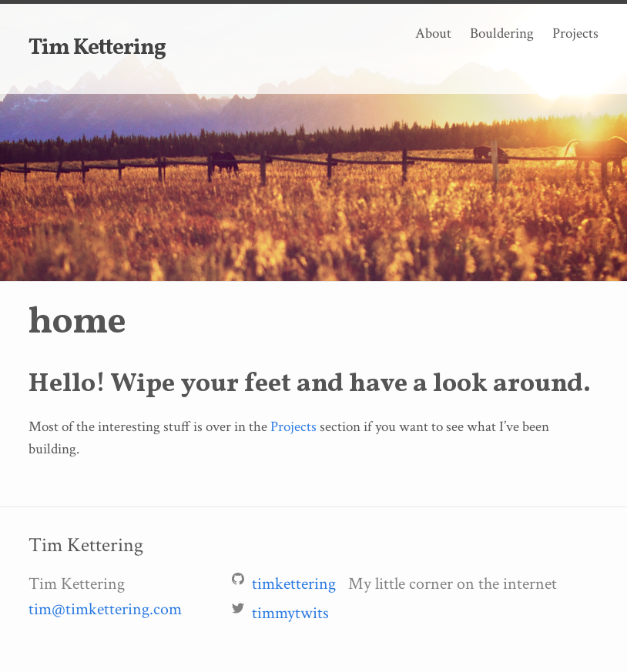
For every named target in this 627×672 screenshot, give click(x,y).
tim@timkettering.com (105, 609)
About (433, 33)
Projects (575, 33)
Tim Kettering (97, 48)
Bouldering (502, 33)
